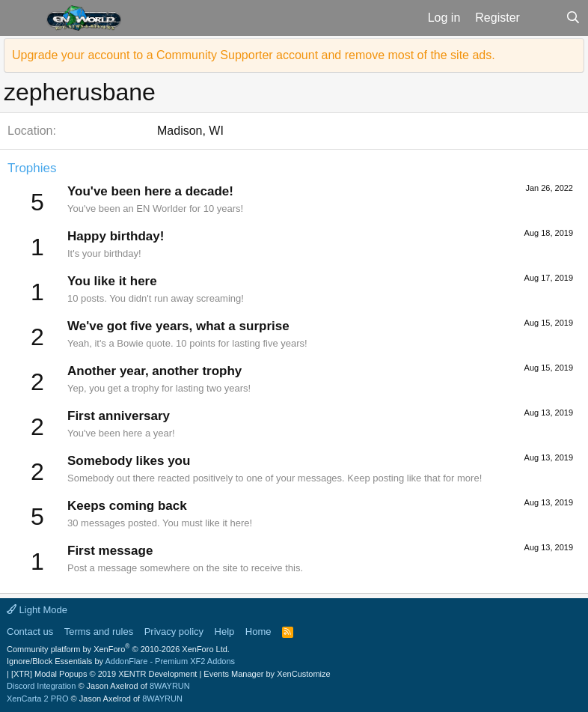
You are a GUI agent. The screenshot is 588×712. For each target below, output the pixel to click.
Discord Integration (41, 686)
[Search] (573, 18)
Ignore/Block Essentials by (121, 661)
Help (225, 632)
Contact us (30, 632)
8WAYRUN (170, 686)
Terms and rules (99, 632)
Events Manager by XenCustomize (267, 674)
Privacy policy (174, 632)
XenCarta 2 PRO (38, 699)
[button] (21, 18)
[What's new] (543, 18)
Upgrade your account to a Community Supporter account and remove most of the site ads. (254, 55)
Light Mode (37, 610)
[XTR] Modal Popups (104, 674)
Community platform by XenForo (118, 649)
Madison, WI (190, 131)
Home (258, 632)
